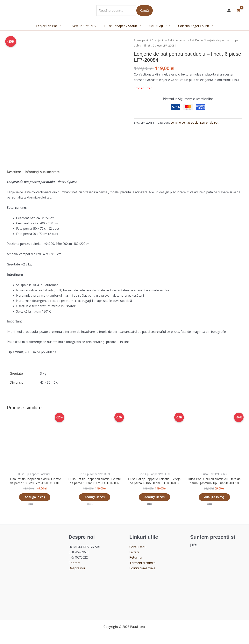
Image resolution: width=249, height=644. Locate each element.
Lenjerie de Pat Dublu (189, 40)
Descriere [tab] (14, 172)
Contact (74, 563)
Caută (145, 11)
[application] (62, 26)
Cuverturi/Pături (84, 26)
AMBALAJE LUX (158, 26)
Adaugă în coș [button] (35, 497)
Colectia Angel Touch (192, 26)
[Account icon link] (229, 11)
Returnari (136, 558)
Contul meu (138, 547)
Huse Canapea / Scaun (123, 26)
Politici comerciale (142, 568)
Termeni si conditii (143, 563)
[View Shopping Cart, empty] (238, 11)
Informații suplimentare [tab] (42, 172)
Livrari (134, 553)
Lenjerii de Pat (52, 26)
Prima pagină (142, 40)
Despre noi (77, 568)
